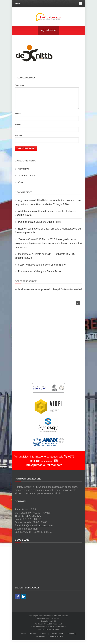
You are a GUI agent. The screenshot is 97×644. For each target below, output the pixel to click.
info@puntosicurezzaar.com (37, 529)
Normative (23, 173)
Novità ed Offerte (27, 179)
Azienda (33, 637)
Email (18, 128)
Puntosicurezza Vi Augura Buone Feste (39, 275)
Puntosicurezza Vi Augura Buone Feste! (40, 225)
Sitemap (71, 637)
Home (24, 637)
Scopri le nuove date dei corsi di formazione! (42, 268)
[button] (78, 307)
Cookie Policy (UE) (56, 640)
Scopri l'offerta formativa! (68, 293)
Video (21, 186)
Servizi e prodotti (57, 637)
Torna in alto (40, 640)
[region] (48, 335)
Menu (48, 3)
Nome (18, 117)
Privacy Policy (42, 622)
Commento (20, 85)
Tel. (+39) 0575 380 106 (28, 520)
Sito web (19, 139)
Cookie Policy (55, 622)
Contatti (43, 637)
